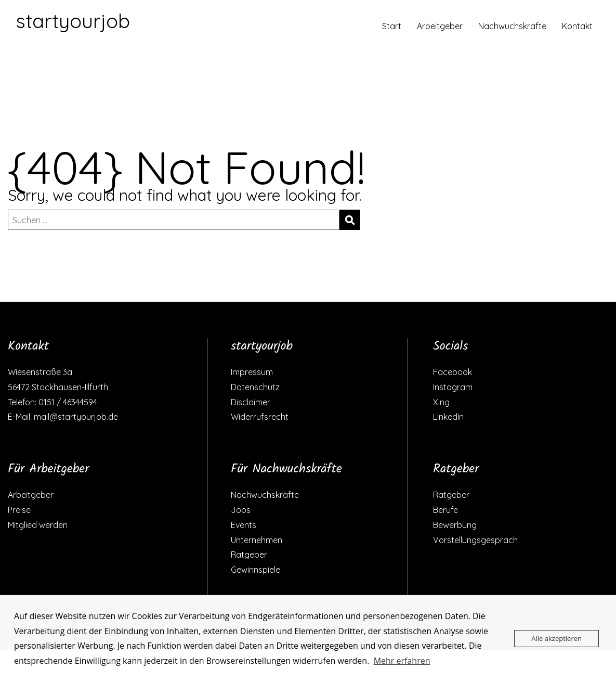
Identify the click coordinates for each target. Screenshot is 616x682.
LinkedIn (448, 417)
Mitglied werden (38, 525)
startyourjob (73, 21)
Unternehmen (257, 540)
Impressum (252, 372)
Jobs (241, 510)
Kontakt (577, 26)
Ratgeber (249, 555)
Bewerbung (455, 525)
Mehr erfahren (402, 661)
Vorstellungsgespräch (475, 540)
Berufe (445, 510)
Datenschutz (255, 387)
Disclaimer (251, 402)
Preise (19, 510)
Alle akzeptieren (556, 638)
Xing (441, 402)
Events (244, 525)
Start (392, 26)
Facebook (453, 372)
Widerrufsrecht (260, 417)
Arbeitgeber (440, 26)
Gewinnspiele (255, 570)
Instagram (453, 387)
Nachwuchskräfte (512, 26)
